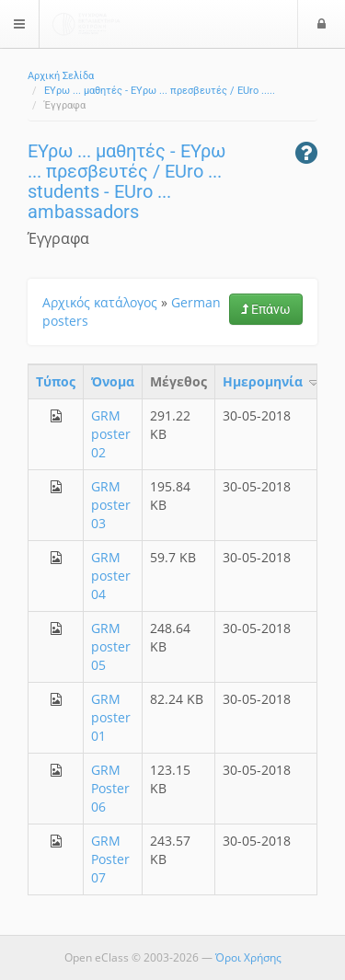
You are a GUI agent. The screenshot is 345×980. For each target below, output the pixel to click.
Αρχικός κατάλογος (100, 302)
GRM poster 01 (111, 717)
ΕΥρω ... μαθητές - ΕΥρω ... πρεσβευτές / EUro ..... (160, 91)
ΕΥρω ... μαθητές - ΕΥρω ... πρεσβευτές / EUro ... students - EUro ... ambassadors (126, 181)
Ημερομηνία (272, 381)
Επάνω (266, 309)
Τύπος (56, 381)
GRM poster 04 (111, 576)
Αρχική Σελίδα (61, 76)
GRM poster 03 (111, 505)
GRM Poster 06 (110, 788)
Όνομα (113, 381)
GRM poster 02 (111, 434)
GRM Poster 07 (110, 859)
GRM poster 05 (111, 646)
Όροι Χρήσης (248, 957)
